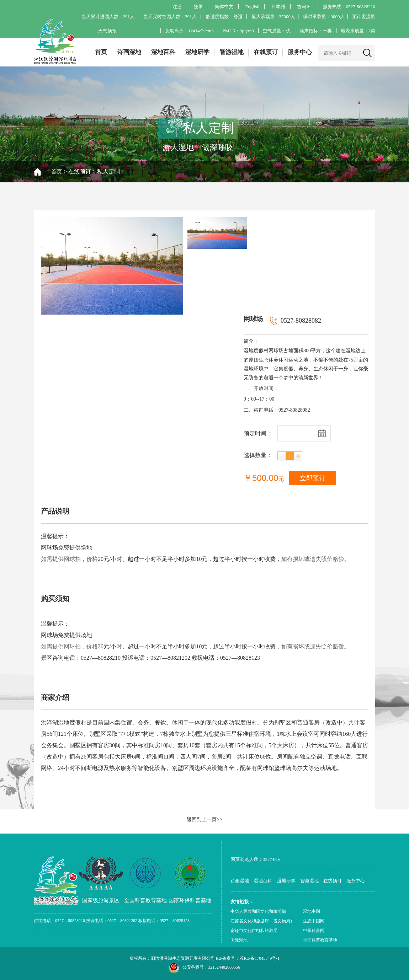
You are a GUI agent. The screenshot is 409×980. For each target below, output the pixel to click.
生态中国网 (314, 921)
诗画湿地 (129, 52)
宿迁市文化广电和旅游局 (254, 931)
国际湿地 (239, 940)
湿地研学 (197, 52)
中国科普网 (314, 931)
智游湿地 (232, 52)
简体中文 (224, 7)
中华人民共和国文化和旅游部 (258, 911)
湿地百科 (163, 52)
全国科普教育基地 (320, 940)
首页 (101, 52)
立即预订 (313, 478)
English (252, 7)
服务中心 (300, 52)
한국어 (304, 7)
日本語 (278, 7)
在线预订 (266, 52)
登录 (198, 7)
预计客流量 (364, 17)
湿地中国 (312, 911)
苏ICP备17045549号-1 (260, 958)
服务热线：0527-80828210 (349, 7)
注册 (177, 7)
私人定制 (108, 172)
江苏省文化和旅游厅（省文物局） (262, 921)
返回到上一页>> (204, 820)
